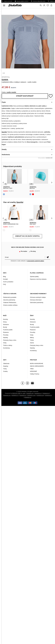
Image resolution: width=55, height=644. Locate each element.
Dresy (5, 322)
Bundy (5, 327)
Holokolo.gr (28, 397)
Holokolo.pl (46, 393)
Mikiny (32, 338)
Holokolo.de (40, 395)
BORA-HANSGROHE (37, 364)
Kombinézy (6, 348)
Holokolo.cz (38, 393)
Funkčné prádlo (8, 330)
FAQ (4, 284)
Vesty (5, 343)
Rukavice (6, 332)
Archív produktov (8, 282)
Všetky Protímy (35, 374)
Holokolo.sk (30, 393)
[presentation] (3, 182)
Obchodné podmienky (37, 302)
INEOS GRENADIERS (37, 366)
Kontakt (5, 279)
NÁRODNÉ (33, 371)
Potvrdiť (48, 257)
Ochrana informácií (36, 300)
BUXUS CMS (16, 393)
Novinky (6, 319)
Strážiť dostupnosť (25, 96)
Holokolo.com (31, 395)
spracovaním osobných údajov (35, 261)
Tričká (32, 340)
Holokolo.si (23, 395)
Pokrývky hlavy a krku (10, 340)
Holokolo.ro (15, 395)
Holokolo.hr (48, 395)
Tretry (5, 369)
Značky (5, 371)
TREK (32, 369)
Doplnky (6, 366)
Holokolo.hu (7, 395)
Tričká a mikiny (8, 345)
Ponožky (6, 335)
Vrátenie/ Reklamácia (10, 302)
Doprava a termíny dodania (38, 279)
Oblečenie (6, 364)
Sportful (6, 77)
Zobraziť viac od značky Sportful (27, 236)
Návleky (6, 338)
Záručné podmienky (9, 300)
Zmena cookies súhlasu (10, 305)
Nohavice (6, 325)
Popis (4, 102)
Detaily (4, 149)
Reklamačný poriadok (10, 297)
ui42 (24, 393)
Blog (4, 277)
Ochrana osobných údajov (38, 297)
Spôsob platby (34, 277)
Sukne (32, 343)
